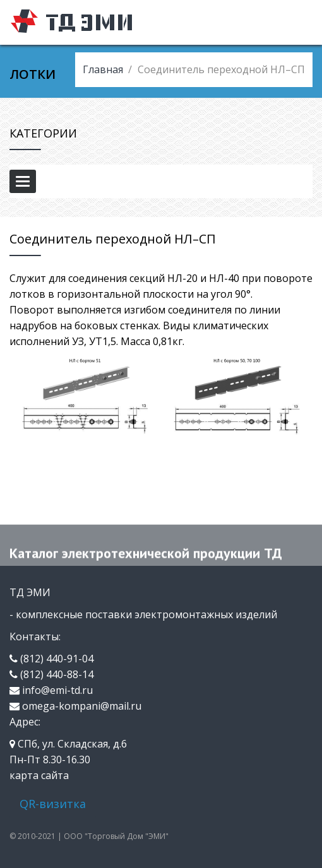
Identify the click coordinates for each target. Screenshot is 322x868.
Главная (103, 69)
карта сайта (39, 775)
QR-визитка (53, 804)
